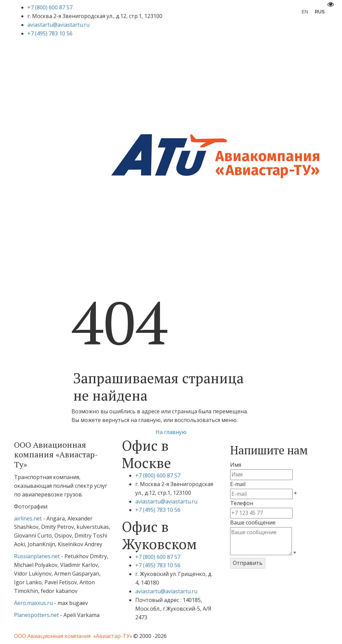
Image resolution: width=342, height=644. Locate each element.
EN (305, 12)
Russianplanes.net (37, 556)
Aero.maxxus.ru (33, 603)
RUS (320, 12)
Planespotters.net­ (37, 615)
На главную (171, 432)
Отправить (248, 563)
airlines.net (28, 518)
